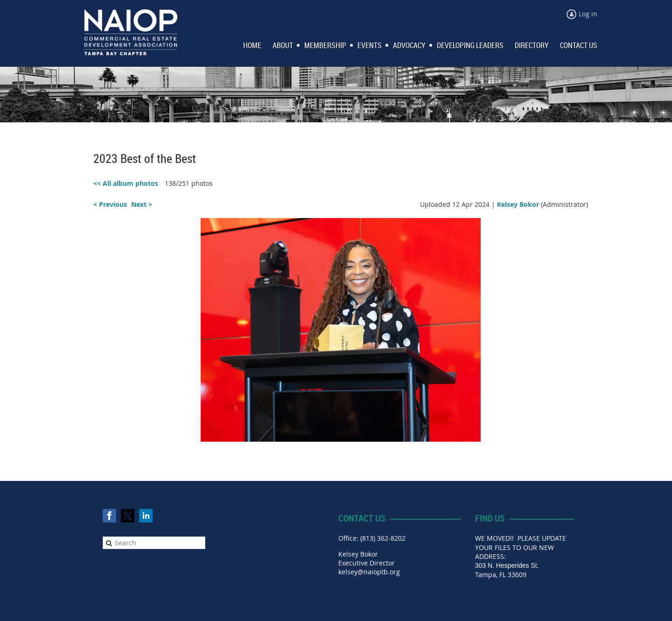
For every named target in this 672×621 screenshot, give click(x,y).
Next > (142, 204)
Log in (588, 14)
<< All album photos (126, 183)
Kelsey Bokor (518, 204)
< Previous (110, 204)
